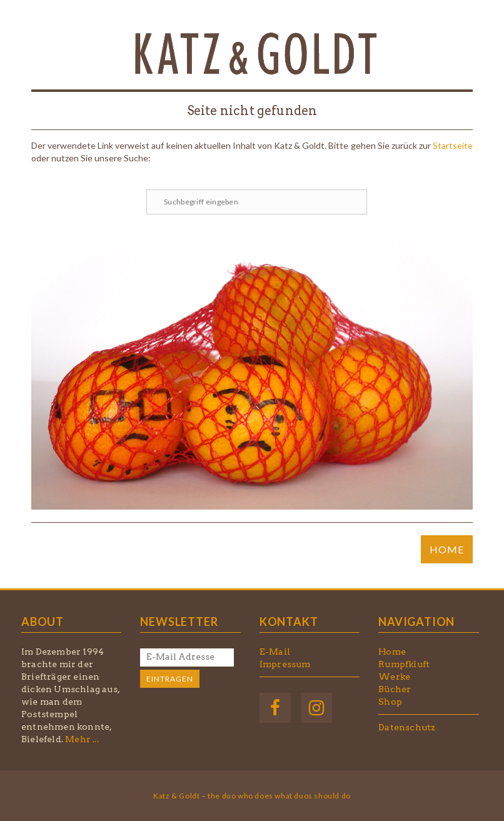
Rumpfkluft (404, 664)
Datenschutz (407, 727)
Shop (390, 702)
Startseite (453, 145)
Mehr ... (82, 739)
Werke (394, 677)
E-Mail (275, 652)
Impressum (285, 664)
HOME (447, 549)
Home (392, 652)
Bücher (395, 689)
